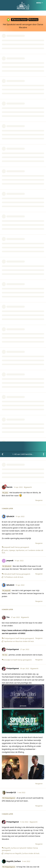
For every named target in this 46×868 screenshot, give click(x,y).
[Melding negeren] (23, 863)
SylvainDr (8, 502)
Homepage (13, 854)
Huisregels (24, 854)
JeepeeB (7, 139)
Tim (6, 203)
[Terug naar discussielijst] (2, 3)
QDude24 (8, 115)
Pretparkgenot (10, 347)
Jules (6, 41)
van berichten (24, 3)
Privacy (35, 854)
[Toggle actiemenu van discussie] (44, 3)
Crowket (8, 527)
